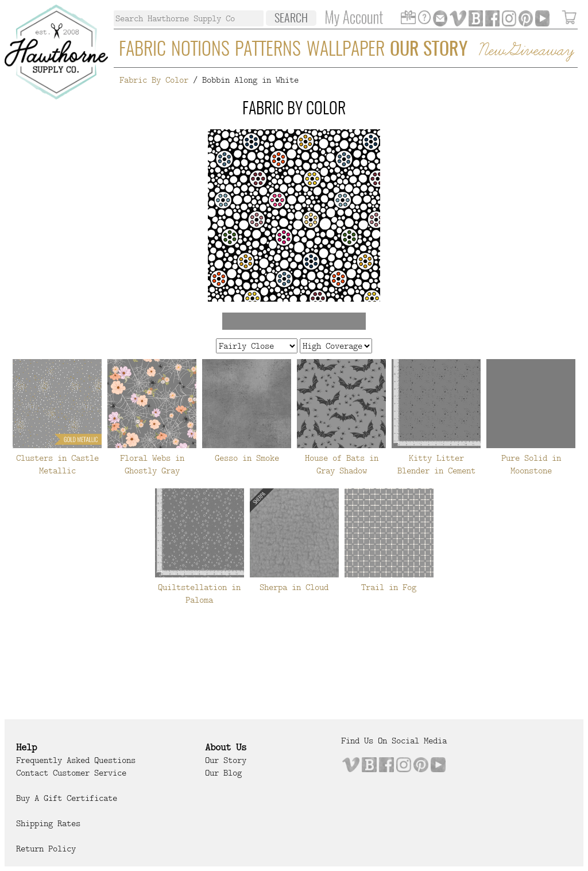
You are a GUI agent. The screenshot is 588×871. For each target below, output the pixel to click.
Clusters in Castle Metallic (57, 464)
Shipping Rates (48, 823)
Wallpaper (346, 50)
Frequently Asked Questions (76, 760)
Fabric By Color (154, 80)
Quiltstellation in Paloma (199, 593)
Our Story (429, 50)
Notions (200, 50)
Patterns (268, 50)
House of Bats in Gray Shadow (342, 464)
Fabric (142, 50)
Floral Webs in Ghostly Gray (152, 464)
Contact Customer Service (71, 773)
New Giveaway (525, 51)
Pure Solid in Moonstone (531, 464)
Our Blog (223, 773)
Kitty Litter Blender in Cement (436, 464)
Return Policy (46, 849)
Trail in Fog (389, 587)
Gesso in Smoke (247, 458)
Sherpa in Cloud (294, 587)
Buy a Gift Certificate (67, 798)
